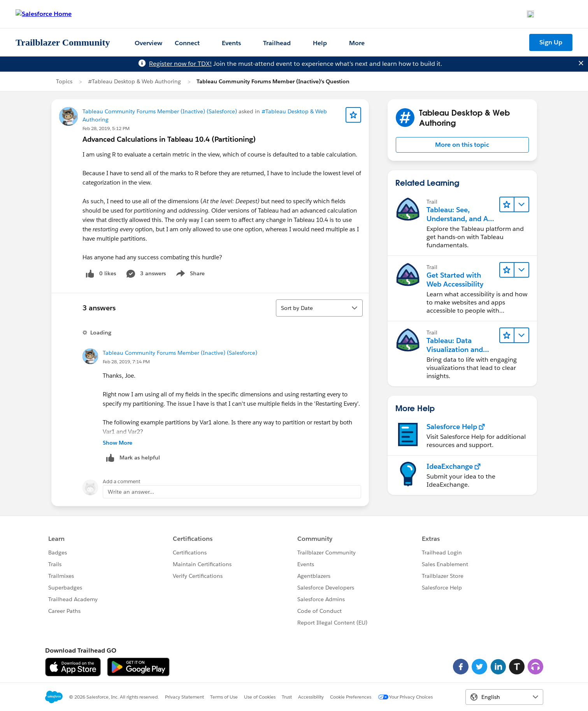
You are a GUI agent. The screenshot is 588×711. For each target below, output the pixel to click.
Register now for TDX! (180, 64)
